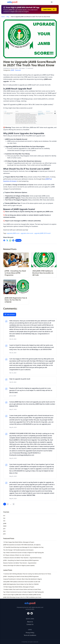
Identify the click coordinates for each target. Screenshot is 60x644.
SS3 (4, 521)
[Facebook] (28, 613)
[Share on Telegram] (13, 240)
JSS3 (4, 534)
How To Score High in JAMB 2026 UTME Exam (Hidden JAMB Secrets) (22, 595)
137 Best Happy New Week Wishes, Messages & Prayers (19, 542)
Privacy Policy (30, 633)
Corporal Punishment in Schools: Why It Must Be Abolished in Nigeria (23, 579)
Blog (8, 17)
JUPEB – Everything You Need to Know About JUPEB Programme (21, 560)
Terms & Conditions (30, 635)
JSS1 (4, 529)
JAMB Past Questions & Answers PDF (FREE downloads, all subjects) (22, 545)
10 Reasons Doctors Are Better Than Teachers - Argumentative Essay (22, 558)
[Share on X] (7, 240)
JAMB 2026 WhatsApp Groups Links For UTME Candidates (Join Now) (22, 597)
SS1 (4, 516)
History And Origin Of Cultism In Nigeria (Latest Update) (19, 565)
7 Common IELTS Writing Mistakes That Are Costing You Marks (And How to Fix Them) (27, 574)
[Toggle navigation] (52, 2)
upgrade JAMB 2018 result (42, 233)
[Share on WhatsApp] (10, 240)
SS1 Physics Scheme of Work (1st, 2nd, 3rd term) (17, 555)
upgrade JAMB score (13, 233)
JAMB (12, 70)
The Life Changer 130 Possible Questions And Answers (18, 550)
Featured (18, 70)
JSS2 (4, 531)
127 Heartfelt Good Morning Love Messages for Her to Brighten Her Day (23, 547)
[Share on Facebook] (4, 240)
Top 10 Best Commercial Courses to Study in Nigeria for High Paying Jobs (24, 553)
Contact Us (30, 624)
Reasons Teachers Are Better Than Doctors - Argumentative (20, 563)
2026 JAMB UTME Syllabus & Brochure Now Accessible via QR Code (22, 582)
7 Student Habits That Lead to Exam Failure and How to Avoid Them (22, 589)
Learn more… (49, 9)
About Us (30, 622)
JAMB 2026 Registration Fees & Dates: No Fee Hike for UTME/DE (21, 584)
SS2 (4, 518)
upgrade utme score (27, 233)
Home (3, 17)
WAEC (5, 526)
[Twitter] (32, 613)
